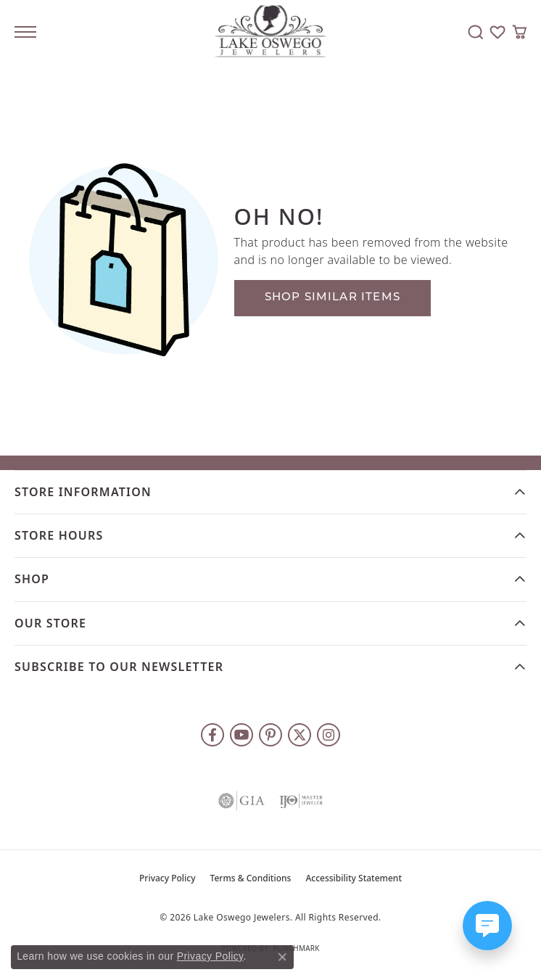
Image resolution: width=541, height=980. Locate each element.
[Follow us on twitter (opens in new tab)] (300, 735)
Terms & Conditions (251, 878)
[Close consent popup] (282, 957)
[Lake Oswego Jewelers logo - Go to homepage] (271, 32)
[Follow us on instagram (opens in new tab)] (329, 735)
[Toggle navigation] (25, 32)
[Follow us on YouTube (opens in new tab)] (241, 735)
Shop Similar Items (333, 298)
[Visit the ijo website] (301, 801)
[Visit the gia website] (241, 801)
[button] (476, 32)
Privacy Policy (168, 878)
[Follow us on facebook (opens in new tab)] (212, 735)
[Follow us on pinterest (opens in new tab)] (270, 735)
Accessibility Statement (354, 878)
